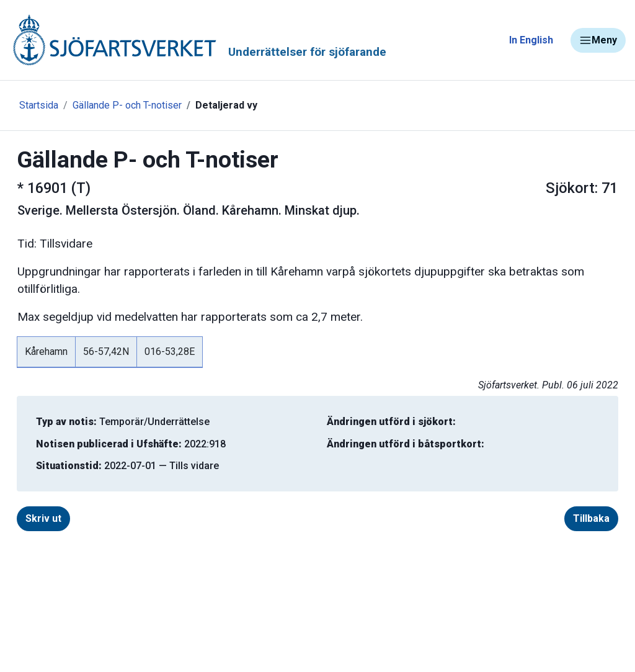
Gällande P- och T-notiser (127, 105)
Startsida (39, 105)
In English (531, 40)
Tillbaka (591, 518)
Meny (598, 40)
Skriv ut (43, 518)
